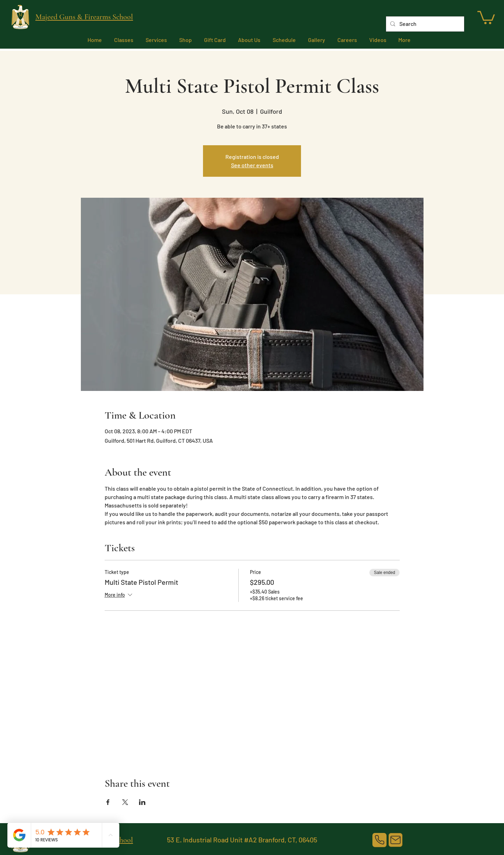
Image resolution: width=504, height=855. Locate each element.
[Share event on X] (125, 802)
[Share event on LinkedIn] (142, 802)
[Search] (424, 24)
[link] (486, 17)
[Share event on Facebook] (108, 802)
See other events (252, 165)
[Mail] (395, 840)
